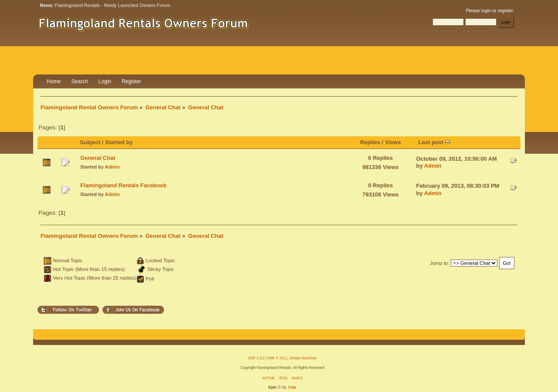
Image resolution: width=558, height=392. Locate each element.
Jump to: (440, 263)
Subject (90, 142)
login (486, 10)
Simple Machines (303, 358)
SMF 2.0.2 (256, 358)
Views (393, 142)
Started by (119, 142)
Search (80, 81)
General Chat (98, 158)
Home (54, 81)
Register (131, 81)
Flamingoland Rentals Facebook (123, 185)
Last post (434, 142)
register (505, 10)
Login (105, 81)
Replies (370, 142)
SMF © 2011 (277, 358)
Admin (112, 167)
